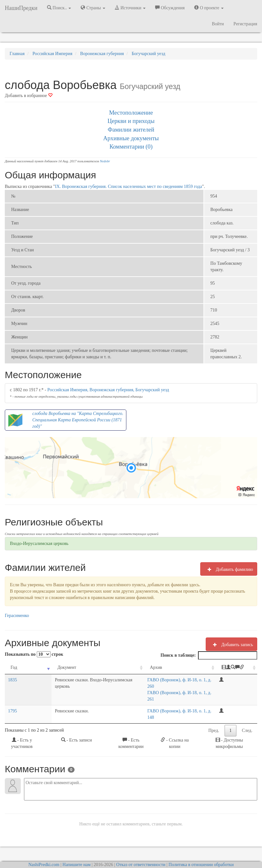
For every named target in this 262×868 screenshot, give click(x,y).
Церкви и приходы (131, 121)
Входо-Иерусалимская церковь (39, 544)
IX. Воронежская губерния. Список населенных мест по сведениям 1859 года (129, 187)
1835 (12, 680)
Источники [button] (130, 8)
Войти (218, 24)
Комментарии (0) (131, 146)
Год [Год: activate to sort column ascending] (14, 667)
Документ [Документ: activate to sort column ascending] (40, 667)
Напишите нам (76, 845)
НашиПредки (21, 8)
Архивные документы (131, 138)
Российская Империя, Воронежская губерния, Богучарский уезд (108, 390)
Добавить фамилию (229, 569)
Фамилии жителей (131, 130)
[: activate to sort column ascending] (239, 668)
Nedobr (105, 161)
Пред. (214, 711)
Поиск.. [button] (59, 8)
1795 (12, 698)
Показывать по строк (34, 654)
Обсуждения (170, 8)
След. (247, 711)
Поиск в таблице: (209, 655)
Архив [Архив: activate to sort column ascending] (146, 667)
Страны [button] (93, 8)
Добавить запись (231, 645)
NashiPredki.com (44, 845)
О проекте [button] (209, 8)
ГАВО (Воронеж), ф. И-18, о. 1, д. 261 (174, 686)
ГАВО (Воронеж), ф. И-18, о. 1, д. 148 (174, 698)
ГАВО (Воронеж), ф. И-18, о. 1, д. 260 (174, 680)
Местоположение (131, 113)
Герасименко (17, 616)
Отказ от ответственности (141, 845)
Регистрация (245, 24)
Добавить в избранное (29, 96)
